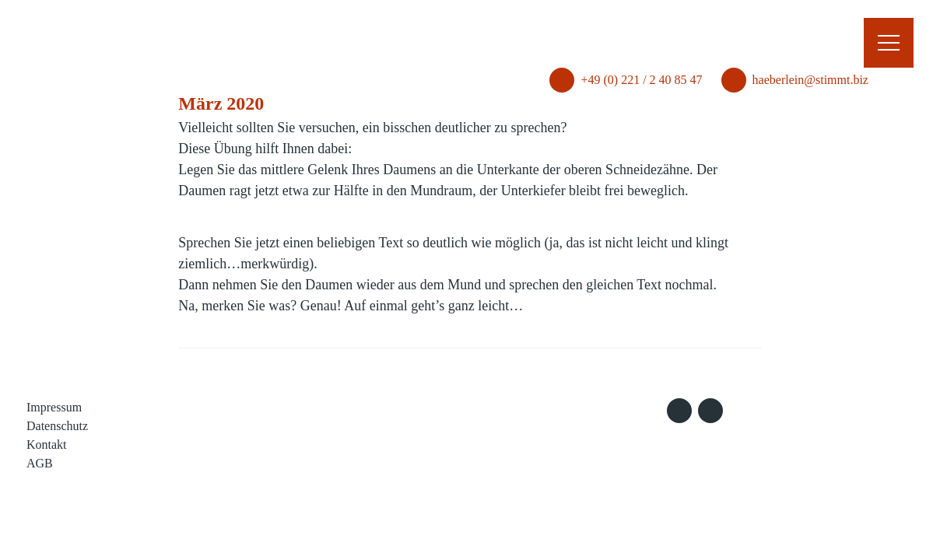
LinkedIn (710, 411)
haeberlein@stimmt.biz (787, 40)
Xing (679, 411)
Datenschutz (57, 426)
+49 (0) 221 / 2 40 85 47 (619, 40)
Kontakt (47, 444)
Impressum (54, 407)
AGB (40, 463)
